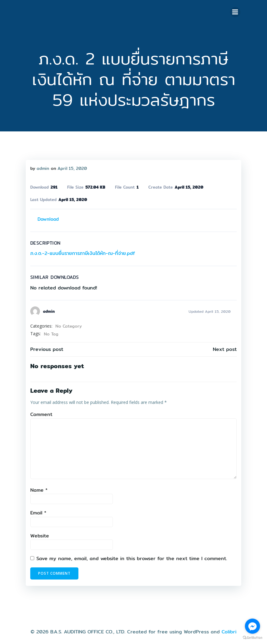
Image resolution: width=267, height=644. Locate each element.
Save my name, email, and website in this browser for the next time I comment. (130, 558)
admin (42, 167)
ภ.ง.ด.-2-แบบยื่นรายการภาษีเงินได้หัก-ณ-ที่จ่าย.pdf (81, 252)
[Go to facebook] (252, 626)
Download (47, 218)
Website (38, 535)
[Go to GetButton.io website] (252, 638)
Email (37, 512)
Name (38, 489)
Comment (40, 413)
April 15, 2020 (71, 167)
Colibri (229, 628)
